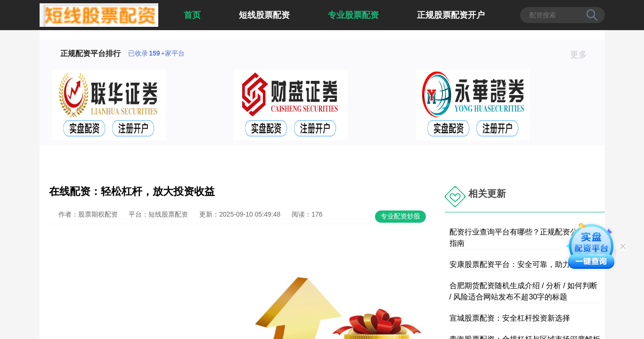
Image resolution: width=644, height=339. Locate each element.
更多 (583, 55)
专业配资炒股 (400, 216)
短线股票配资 (264, 15)
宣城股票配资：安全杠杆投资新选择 (510, 318)
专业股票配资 (353, 15)
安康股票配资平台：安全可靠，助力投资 (517, 264)
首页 (192, 15)
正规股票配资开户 (451, 15)
